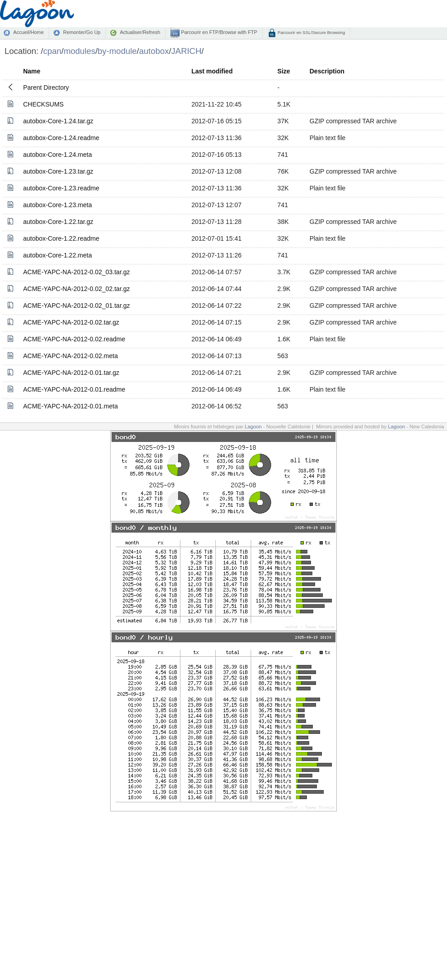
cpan (52, 51)
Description (327, 71)
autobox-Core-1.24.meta (58, 155)
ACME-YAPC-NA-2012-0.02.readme (74, 339)
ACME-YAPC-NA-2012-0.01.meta (70, 406)
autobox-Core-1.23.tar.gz (58, 171)
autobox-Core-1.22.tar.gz (58, 222)
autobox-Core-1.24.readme (61, 138)
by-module (117, 51)
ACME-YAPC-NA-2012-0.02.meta (70, 356)
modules (79, 51)
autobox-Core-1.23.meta (58, 205)
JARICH (187, 51)
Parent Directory (46, 87)
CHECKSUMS (43, 104)
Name (32, 71)
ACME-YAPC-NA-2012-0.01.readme (74, 389)
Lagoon (253, 427)
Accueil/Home (28, 32)
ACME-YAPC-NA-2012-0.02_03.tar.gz (77, 272)
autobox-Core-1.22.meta (58, 255)
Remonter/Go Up (82, 32)
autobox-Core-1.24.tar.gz (58, 121)
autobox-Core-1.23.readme (61, 188)
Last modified (212, 71)
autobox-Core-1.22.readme (61, 238)
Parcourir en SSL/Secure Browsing (311, 32)
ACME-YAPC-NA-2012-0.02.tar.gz (71, 322)
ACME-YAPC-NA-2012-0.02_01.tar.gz (77, 306)
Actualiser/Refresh (140, 32)
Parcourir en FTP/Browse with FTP (218, 32)
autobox (154, 51)
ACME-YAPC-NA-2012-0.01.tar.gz (71, 373)
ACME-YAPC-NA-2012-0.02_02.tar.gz (77, 289)
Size (284, 71)
